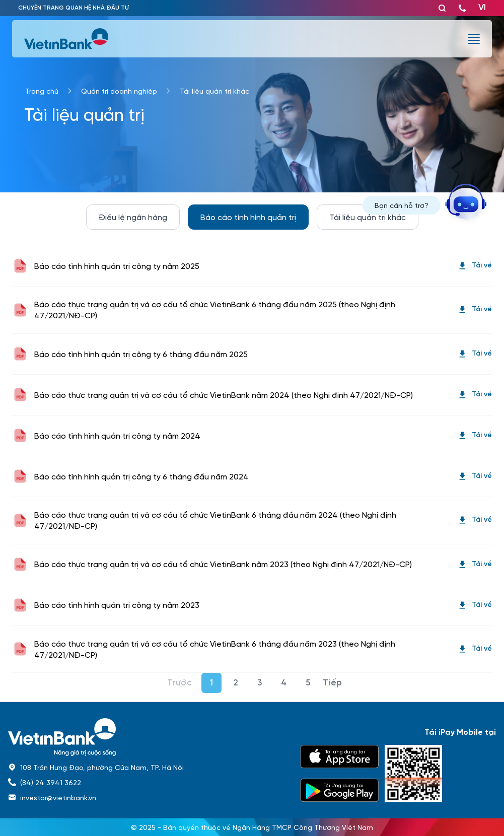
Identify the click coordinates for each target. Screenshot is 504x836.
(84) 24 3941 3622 (51, 782)
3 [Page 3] (260, 683)
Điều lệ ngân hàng (133, 217)
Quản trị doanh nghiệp (119, 91)
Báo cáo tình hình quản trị (248, 217)
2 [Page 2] (236, 683)
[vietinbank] (67, 39)
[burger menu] (474, 39)
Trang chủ (42, 91)
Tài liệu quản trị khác (214, 91)
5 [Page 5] (308, 683)
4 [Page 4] (284, 683)
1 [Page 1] (211, 683)
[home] (148, 737)
